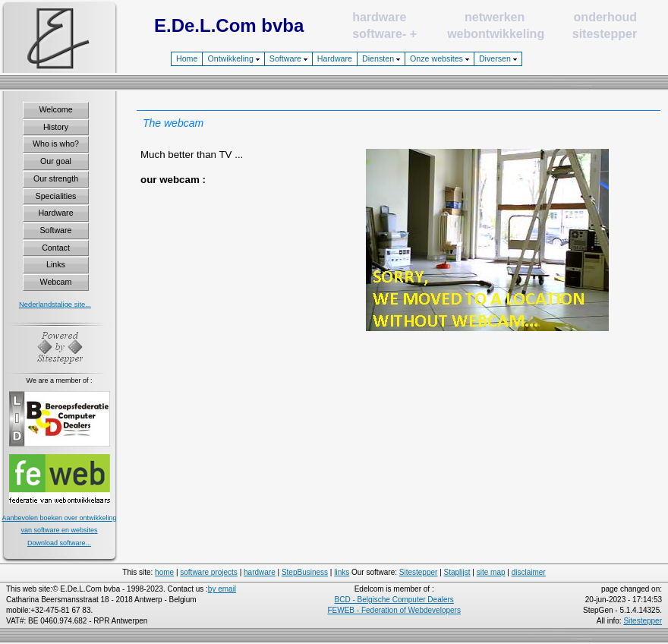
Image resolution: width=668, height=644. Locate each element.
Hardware (335, 58)
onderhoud (606, 17)
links (342, 572)
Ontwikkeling (233, 58)
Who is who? (56, 144)
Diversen (498, 58)
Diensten (381, 58)
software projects (209, 572)
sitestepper (605, 34)
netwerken (495, 17)
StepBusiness (305, 572)
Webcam (56, 282)
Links (56, 264)
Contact (56, 248)
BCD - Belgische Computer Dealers (394, 600)
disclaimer (529, 572)
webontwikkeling (496, 34)
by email (222, 589)
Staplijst (457, 572)
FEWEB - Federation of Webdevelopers (394, 610)
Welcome (55, 109)
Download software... (59, 543)
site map (491, 572)
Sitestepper (419, 572)
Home (187, 58)
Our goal (56, 161)
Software (288, 58)
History (56, 127)
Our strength (56, 178)
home (164, 572)
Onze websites (440, 58)
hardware (379, 17)
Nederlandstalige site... (55, 305)
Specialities (56, 196)
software (377, 34)
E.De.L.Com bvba (229, 25)
